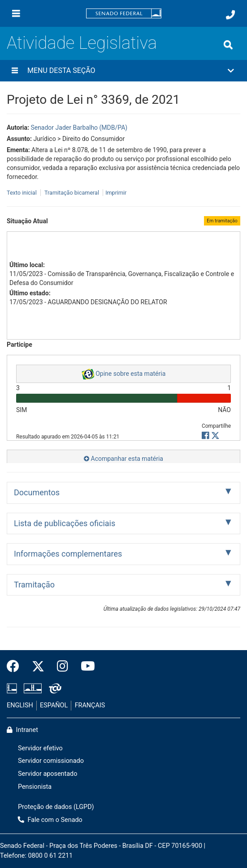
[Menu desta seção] (15, 71)
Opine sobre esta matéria (124, 374)
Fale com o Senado (50, 820)
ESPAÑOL (54, 705)
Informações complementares (68, 554)
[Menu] (16, 13)
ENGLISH (20, 705)
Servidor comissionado (51, 761)
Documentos (37, 492)
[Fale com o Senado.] (230, 15)
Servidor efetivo (40, 748)
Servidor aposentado (48, 774)
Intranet (22, 730)
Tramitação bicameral (72, 193)
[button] (123, 71)
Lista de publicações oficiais (65, 523)
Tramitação (34, 585)
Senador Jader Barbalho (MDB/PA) (79, 128)
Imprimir (116, 193)
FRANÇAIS (90, 705)
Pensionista (35, 787)
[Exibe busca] (228, 45)
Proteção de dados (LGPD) (56, 807)
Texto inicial (22, 193)
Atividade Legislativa (82, 43)
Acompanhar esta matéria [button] (123, 459)
